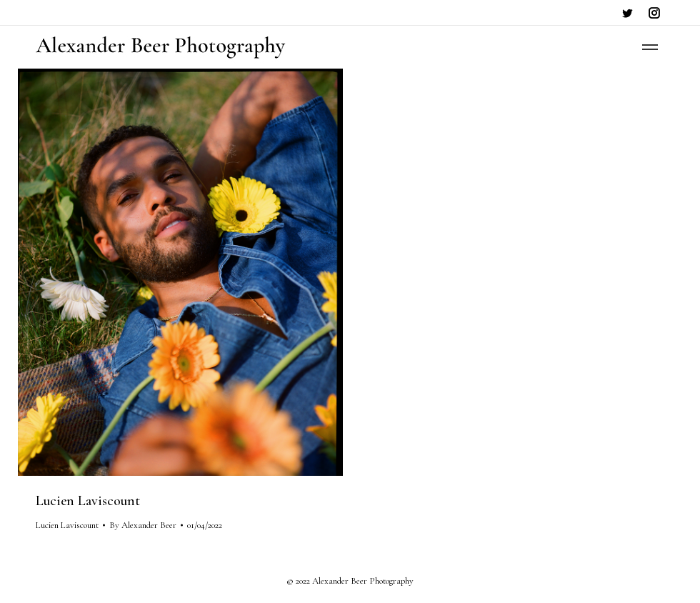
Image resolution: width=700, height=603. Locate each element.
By (143, 525)
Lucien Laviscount (88, 501)
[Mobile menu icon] (650, 47)
